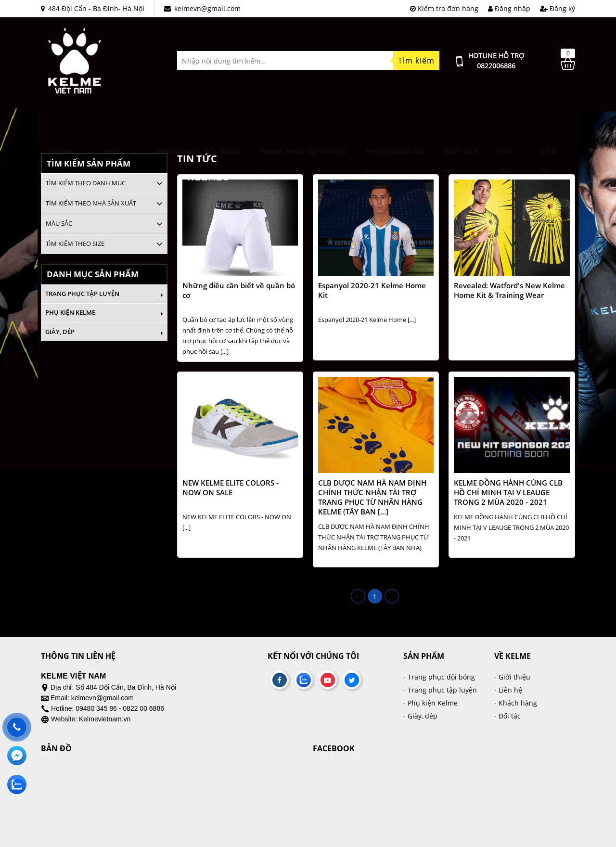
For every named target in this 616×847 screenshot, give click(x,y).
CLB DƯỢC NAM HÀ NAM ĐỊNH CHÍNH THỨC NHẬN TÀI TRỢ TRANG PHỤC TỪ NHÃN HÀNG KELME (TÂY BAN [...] (372, 497)
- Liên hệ (508, 690)
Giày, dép (461, 123)
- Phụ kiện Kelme (430, 703)
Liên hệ (549, 123)
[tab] (104, 183)
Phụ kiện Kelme (395, 123)
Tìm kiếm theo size (75, 244)
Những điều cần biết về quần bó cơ (239, 290)
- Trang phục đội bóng (439, 677)
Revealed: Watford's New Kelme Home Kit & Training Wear (509, 290)
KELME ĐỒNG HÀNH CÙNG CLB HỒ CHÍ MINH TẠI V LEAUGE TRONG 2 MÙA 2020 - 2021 (508, 492)
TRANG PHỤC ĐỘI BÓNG (198, 123)
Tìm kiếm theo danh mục (86, 183)
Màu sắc (59, 223)
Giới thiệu (114, 123)
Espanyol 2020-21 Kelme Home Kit (372, 290)
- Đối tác (507, 716)
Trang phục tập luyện (303, 123)
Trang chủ (60, 123)
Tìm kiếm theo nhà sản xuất (91, 203)
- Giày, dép (420, 716)
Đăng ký (558, 8)
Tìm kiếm (416, 61)
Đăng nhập (509, 8)
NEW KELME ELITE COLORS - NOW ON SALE (231, 488)
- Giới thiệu (512, 677)
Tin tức (505, 123)
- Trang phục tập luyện (440, 690)
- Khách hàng (516, 703)
